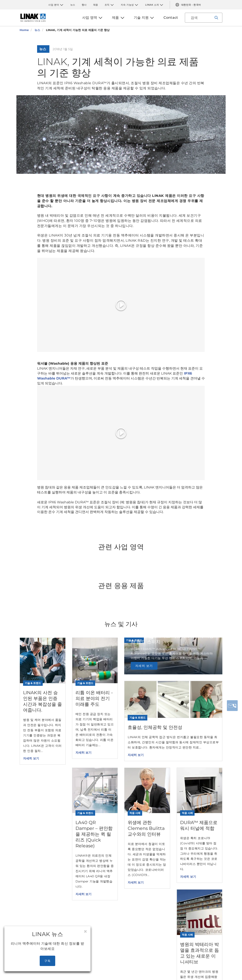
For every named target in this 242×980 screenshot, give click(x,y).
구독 (48, 961)
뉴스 (73, 5)
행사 (84, 5)
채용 (96, 5)
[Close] (85, 932)
